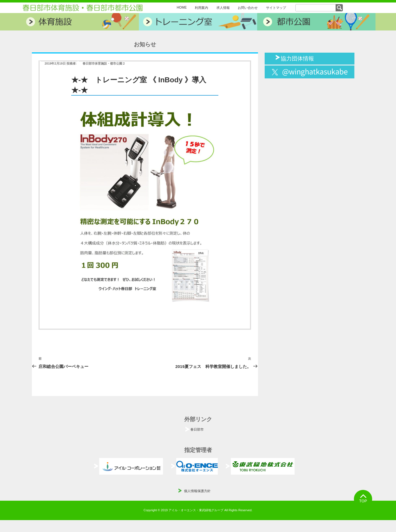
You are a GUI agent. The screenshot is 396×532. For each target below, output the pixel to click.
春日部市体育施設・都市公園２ (104, 63)
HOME (182, 7)
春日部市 (197, 429)
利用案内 (201, 8)
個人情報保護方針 (197, 491)
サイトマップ (276, 8)
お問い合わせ (248, 8)
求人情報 (223, 8)
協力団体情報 (297, 58)
